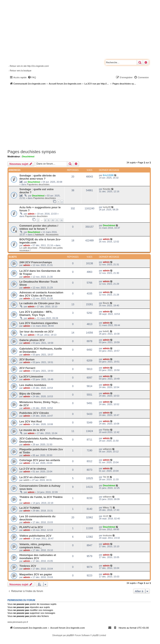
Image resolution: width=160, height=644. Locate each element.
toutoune (107, 535)
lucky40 (107, 207)
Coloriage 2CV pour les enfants (40, 460)
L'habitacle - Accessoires (46, 235)
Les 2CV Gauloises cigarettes (39, 323)
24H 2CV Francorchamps (36, 262)
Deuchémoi (28, 156)
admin (31, 214)
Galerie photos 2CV (32, 340)
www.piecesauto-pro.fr (18, 622)
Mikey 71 (107, 508)
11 (57, 220)
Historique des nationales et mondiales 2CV (38, 557)
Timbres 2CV (28, 566)
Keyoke (107, 189)
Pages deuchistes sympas (32, 152)
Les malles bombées (33, 385)
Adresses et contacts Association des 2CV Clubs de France (41, 294)
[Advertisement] (84, 117)
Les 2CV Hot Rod (31, 421)
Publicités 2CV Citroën (34, 413)
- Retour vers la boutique (20, 71)
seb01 (26, 480)
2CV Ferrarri (27, 368)
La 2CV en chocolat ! (33, 477)
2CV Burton (27, 359)
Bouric (106, 303)
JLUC (106, 516)
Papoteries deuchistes (38, 184)
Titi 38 (106, 477)
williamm (107, 449)
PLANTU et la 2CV (31, 527)
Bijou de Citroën (30, 394)
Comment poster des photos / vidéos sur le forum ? (39, 227)
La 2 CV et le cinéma (33, 469)
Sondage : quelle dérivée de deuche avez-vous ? (37, 177)
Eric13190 (108, 175)
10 (52, 220)
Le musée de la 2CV (32, 430)
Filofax (106, 430)
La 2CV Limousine (31, 377)
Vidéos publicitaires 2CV (35, 536)
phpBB (70, 635)
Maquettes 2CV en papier (36, 574)
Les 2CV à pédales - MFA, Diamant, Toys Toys (36, 313)
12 (61, 220)
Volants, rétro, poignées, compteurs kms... (35, 546)
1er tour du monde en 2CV (36, 332)
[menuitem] (32, 77)
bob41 (106, 331)
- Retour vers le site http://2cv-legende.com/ (29, 66)
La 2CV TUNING (30, 508)
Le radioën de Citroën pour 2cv (40, 303)
